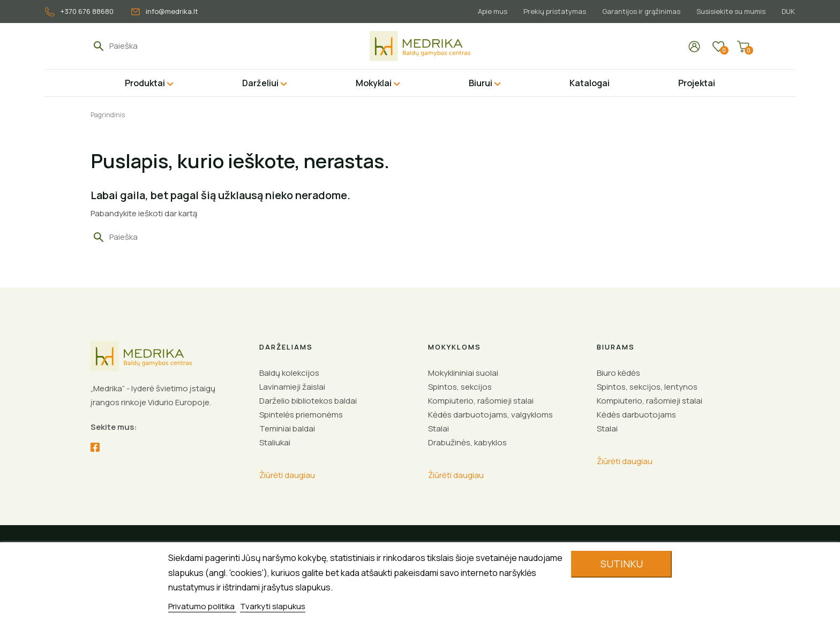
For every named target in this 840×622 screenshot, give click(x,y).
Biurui (481, 83)
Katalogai (590, 83)
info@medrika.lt (165, 11)
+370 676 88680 (79, 12)
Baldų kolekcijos (289, 373)
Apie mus (486, 11)
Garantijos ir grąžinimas (638, 11)
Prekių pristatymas (550, 11)
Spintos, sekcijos (460, 387)
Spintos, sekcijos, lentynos (647, 387)
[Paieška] (159, 46)
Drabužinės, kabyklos (467, 442)
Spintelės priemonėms (301, 415)
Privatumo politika (202, 606)
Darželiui (260, 83)
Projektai (697, 83)
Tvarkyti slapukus (273, 606)
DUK (788, 11)
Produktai (145, 83)
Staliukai (275, 442)
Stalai (438, 428)
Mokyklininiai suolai (463, 373)
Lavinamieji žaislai (292, 387)
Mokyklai (374, 83)
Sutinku (622, 564)
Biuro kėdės (618, 373)
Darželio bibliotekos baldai (308, 401)
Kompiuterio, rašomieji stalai (481, 401)
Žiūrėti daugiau (287, 475)
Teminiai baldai (287, 428)
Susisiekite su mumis (729, 11)
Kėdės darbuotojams (636, 415)
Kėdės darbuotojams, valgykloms (490, 415)
